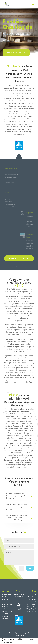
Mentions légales (14, 633)
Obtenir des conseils (19, 258)
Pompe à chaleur (7, 594)
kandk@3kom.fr (19, 594)
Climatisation (5, 597)
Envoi (30, 568)
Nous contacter (16, 52)
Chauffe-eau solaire (7, 604)
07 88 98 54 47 (19, 597)
